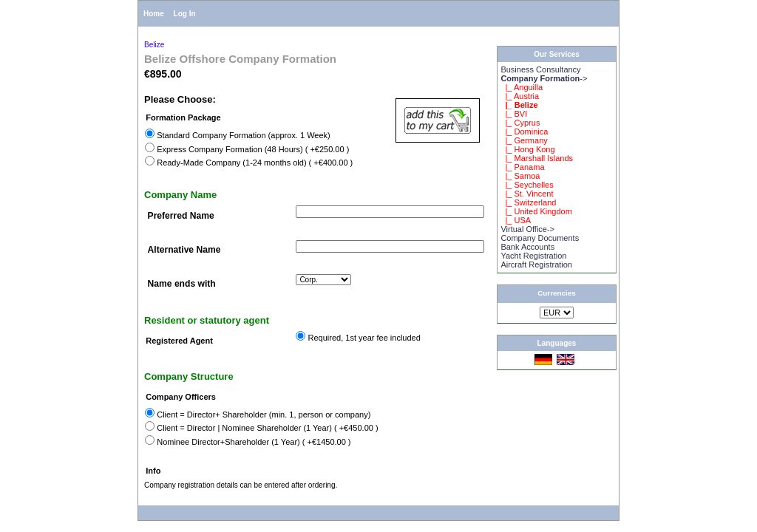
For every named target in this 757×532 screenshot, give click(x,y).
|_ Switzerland (528, 202)
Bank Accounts (527, 247)
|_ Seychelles (527, 185)
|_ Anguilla (522, 87)
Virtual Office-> (527, 229)
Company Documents (540, 238)
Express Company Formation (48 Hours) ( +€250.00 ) (253, 149)
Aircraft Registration (536, 265)
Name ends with (182, 284)
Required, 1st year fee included (364, 338)
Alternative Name (184, 250)
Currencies (557, 293)
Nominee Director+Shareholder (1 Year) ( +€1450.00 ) (254, 442)
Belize (154, 45)
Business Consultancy (540, 69)
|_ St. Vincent (527, 194)
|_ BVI (514, 114)
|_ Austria (520, 96)
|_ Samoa (520, 176)
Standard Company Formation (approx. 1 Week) (244, 135)
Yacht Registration (533, 256)
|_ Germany (524, 140)
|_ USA (516, 220)
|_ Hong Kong (527, 149)
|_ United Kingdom (536, 211)
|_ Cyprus (520, 123)
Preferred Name (181, 216)
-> (544, 78)
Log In (185, 14)
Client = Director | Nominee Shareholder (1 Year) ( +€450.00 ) (267, 428)
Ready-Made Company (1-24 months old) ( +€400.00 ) (255, 163)
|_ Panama (522, 167)
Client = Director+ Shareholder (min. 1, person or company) (264, 415)
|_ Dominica (524, 132)
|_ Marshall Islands (537, 158)
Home (154, 14)
